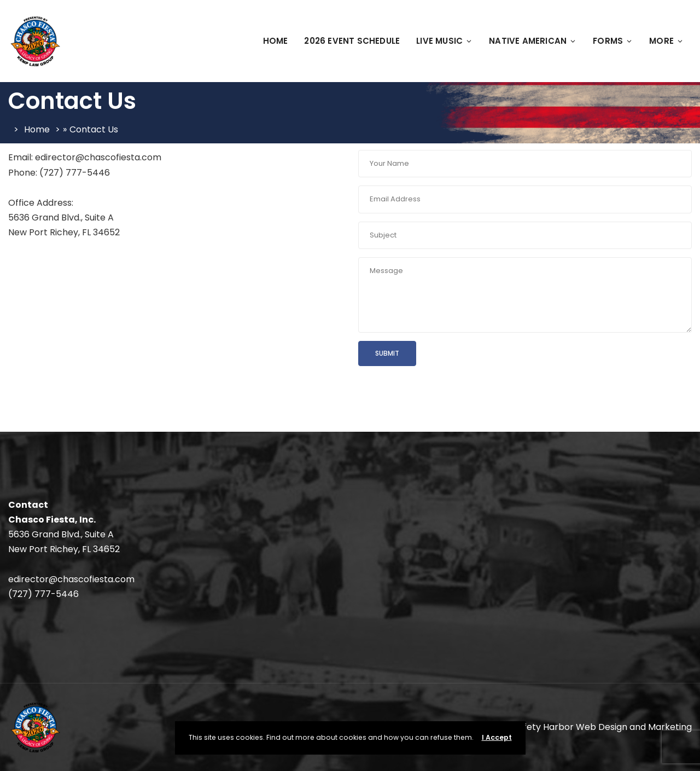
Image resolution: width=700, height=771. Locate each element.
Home (276, 41)
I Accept (497, 737)
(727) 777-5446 (43, 594)
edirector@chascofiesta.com (71, 579)
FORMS (613, 41)
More (666, 41)
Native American (533, 41)
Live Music (444, 41)
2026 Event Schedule (352, 41)
